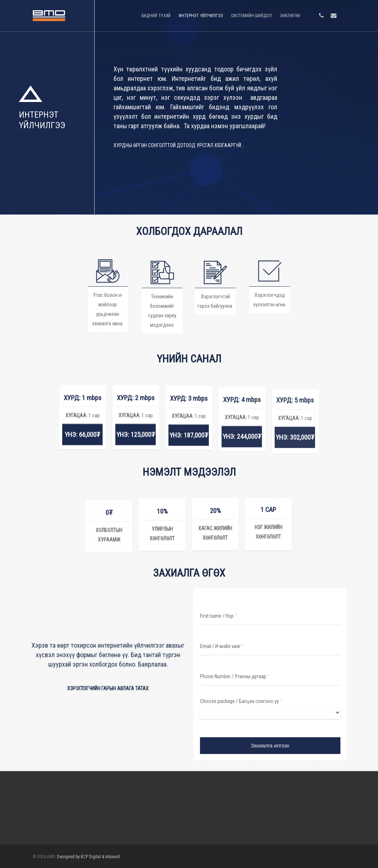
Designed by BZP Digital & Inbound (88, 857)
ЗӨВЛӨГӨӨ (290, 16)
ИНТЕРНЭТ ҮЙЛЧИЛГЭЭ (201, 16)
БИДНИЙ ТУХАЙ (156, 16)
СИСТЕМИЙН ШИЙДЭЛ (251, 16)
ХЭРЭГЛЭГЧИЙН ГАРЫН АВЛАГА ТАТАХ (104, 688)
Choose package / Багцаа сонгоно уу (245, 701)
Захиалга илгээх (274, 746)
